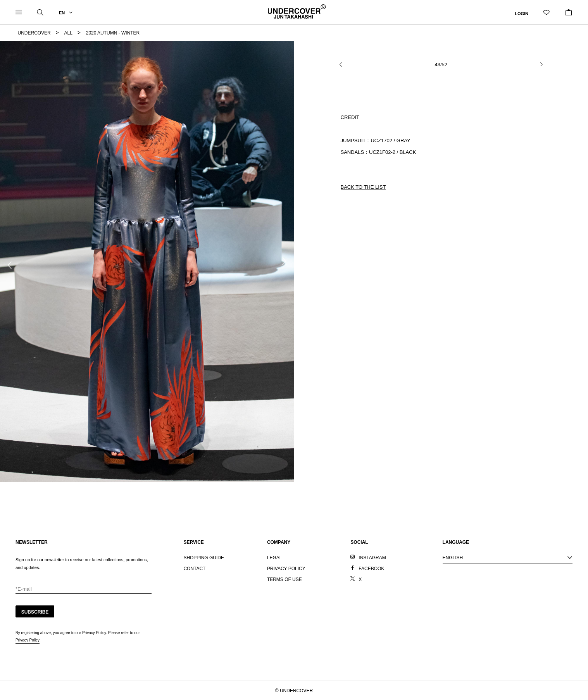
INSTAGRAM (372, 558)
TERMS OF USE (285, 579)
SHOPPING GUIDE (204, 558)
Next (285, 261)
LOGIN (522, 13)
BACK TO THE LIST (363, 187)
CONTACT (194, 569)
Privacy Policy (28, 640)
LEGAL (275, 558)
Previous (10, 265)
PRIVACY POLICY (286, 569)
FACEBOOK (371, 569)
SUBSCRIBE (35, 612)
